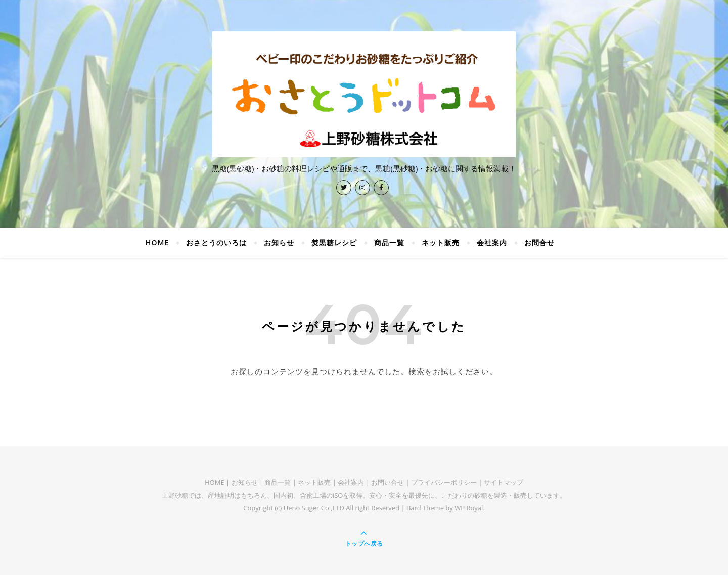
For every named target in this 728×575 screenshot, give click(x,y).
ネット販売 (441, 242)
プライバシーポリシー (444, 482)
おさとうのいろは (216, 242)
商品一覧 (389, 242)
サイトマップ (504, 482)
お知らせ (279, 242)
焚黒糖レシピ (334, 242)
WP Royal (469, 508)
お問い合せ (388, 482)
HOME (157, 242)
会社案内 (492, 242)
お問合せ (539, 242)
